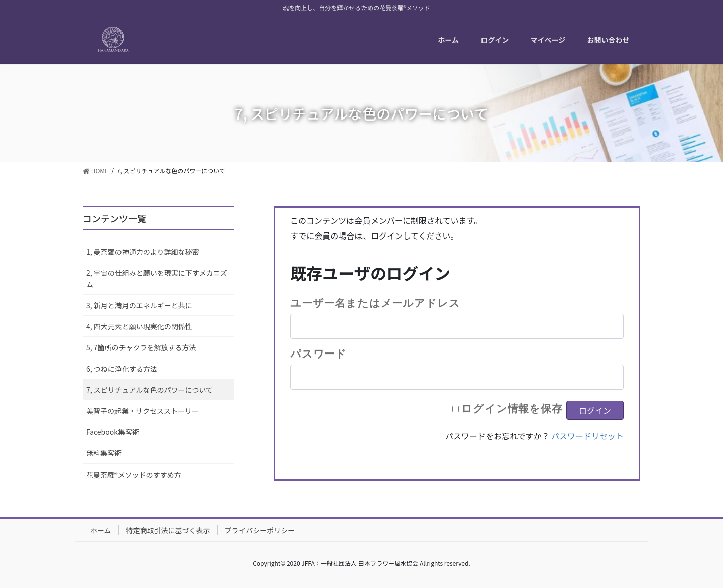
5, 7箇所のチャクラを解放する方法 (141, 347)
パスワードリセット (587, 436)
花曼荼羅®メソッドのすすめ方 (134, 475)
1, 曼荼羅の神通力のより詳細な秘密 (143, 252)
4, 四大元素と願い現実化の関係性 (139, 326)
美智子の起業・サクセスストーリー (143, 411)
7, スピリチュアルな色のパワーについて (150, 390)
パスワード (319, 354)
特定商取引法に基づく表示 (168, 530)
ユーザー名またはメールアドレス (375, 303)
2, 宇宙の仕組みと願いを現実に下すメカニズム (157, 278)
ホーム (101, 530)
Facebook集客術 (113, 432)
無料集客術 (104, 453)
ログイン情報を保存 (512, 408)
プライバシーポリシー (260, 530)
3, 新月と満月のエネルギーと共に (139, 305)
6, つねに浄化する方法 (122, 369)
